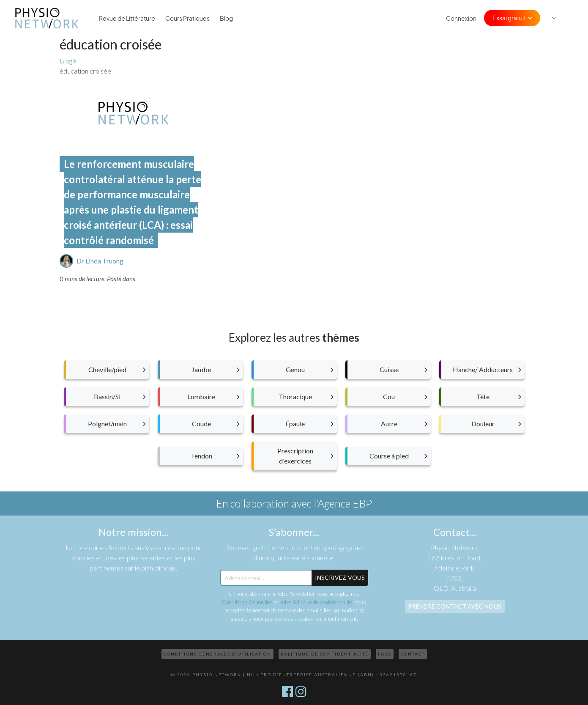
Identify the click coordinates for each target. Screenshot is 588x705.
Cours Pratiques (187, 18)
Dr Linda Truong (100, 261)
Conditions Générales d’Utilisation (217, 654)
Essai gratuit (509, 18)
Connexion (461, 18)
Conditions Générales (247, 602)
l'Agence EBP (343, 503)
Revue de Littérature (127, 18)
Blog (226, 18)
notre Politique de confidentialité (316, 602)
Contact (413, 654)
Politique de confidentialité (325, 654)
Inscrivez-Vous (340, 577)
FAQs (385, 654)
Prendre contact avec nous (455, 606)
